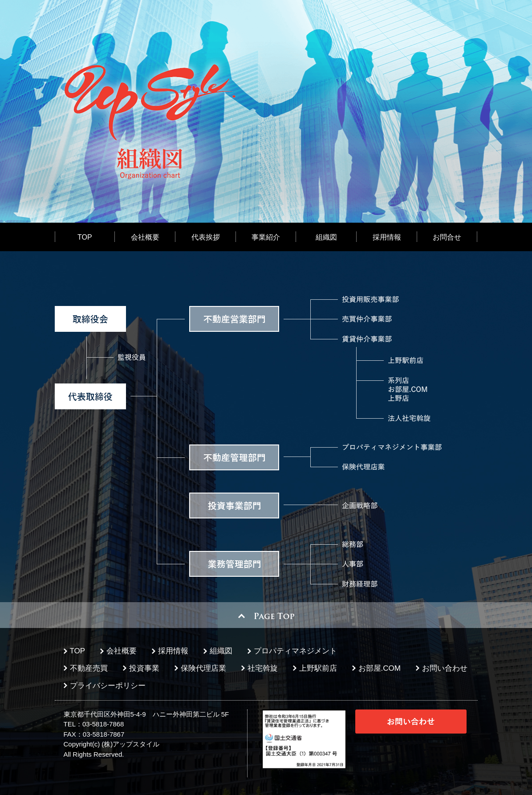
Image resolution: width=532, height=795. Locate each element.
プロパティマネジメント (295, 651)
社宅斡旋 (263, 668)
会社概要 (145, 237)
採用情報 (387, 237)
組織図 (326, 237)
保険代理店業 (203, 668)
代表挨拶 (206, 237)
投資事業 (144, 668)
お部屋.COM (380, 668)
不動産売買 (89, 668)
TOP (85, 237)
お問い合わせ (445, 668)
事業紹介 (266, 237)
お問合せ (447, 237)
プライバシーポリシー (108, 686)
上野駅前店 (318, 668)
